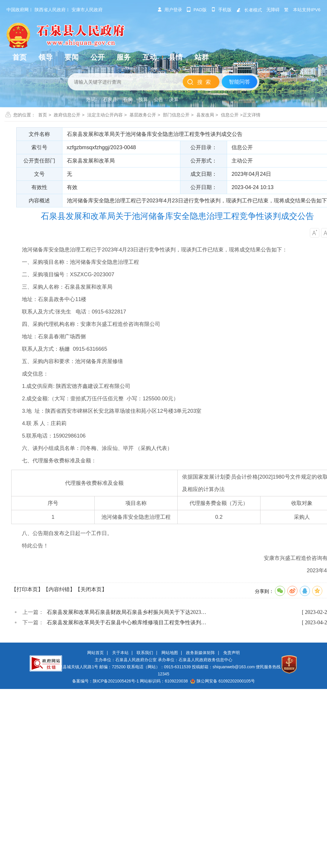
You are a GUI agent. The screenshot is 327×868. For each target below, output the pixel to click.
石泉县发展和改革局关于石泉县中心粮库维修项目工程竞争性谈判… (127, 622)
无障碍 (273, 10)
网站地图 (170, 653)
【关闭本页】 (91, 589)
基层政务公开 (143, 115)
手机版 (221, 10)
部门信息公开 (176, 115)
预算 (143, 99)
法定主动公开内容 (105, 115)
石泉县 (110, 99)
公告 (158, 99)
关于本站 (120, 653)
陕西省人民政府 (50, 10)
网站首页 (95, 653)
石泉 (128, 99)
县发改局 (205, 115)
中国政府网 (18, 10)
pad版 (197, 10)
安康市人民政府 (87, 10)
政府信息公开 (67, 115)
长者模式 (249, 10)
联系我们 (145, 653)
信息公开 (230, 115)
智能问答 (239, 82)
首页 (43, 115)
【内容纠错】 (59, 589)
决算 (174, 99)
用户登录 (170, 10)
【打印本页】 (27, 589)
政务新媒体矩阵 (200, 653)
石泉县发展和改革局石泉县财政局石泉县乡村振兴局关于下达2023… (127, 612)
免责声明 (232, 653)
